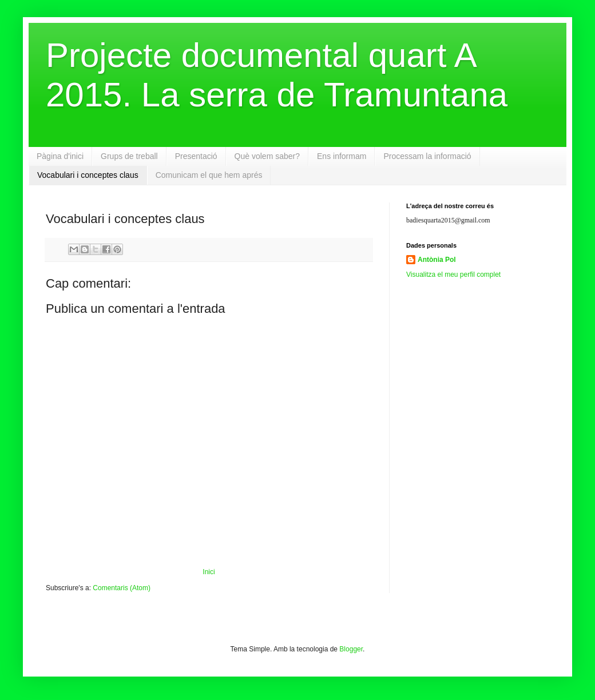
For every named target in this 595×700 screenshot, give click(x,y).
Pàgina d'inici (60, 156)
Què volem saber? (267, 156)
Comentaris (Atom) (122, 588)
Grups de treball (129, 156)
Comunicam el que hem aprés (209, 175)
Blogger (351, 649)
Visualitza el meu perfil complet (453, 275)
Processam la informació (427, 156)
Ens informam (342, 156)
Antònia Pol (437, 260)
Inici (209, 572)
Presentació (196, 156)
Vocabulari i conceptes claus (88, 175)
